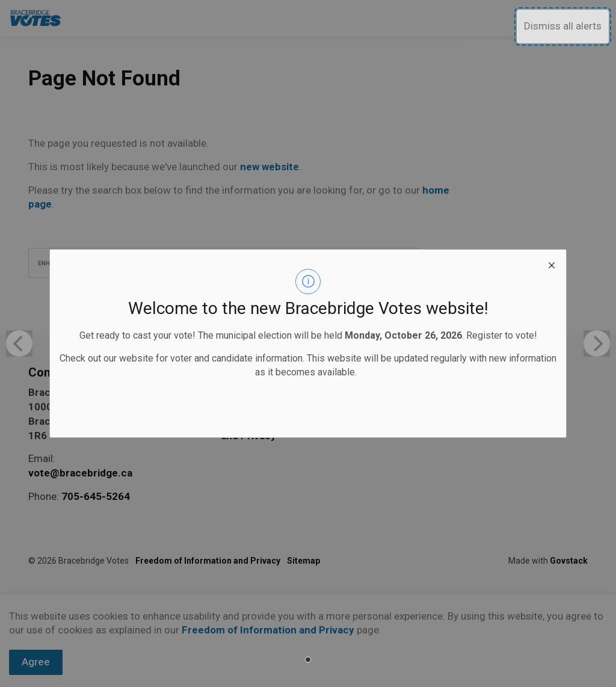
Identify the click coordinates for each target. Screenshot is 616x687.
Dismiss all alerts (563, 26)
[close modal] (552, 264)
